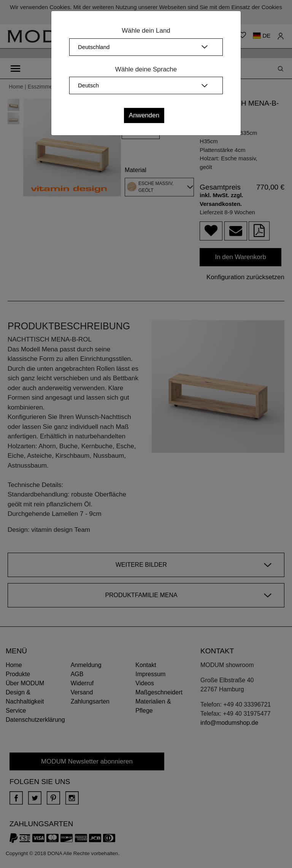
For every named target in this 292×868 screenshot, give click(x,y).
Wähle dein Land (146, 31)
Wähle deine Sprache (146, 69)
